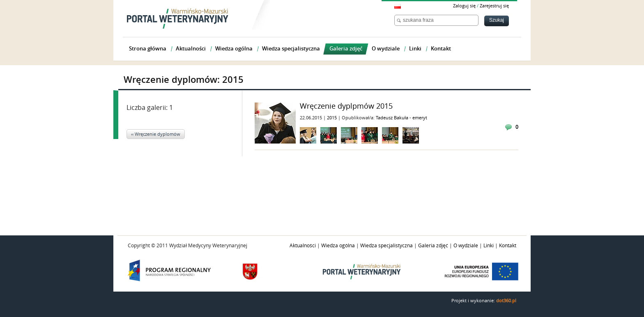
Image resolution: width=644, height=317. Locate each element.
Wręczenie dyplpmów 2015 (346, 106)
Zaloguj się (464, 6)
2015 (332, 118)
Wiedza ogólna (338, 246)
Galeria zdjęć (433, 246)
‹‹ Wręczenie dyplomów (156, 134)
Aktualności (303, 246)
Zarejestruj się (494, 6)
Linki (489, 246)
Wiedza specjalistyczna (386, 246)
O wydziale (466, 246)
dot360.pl (506, 301)
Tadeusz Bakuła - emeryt (401, 118)
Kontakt (508, 246)
